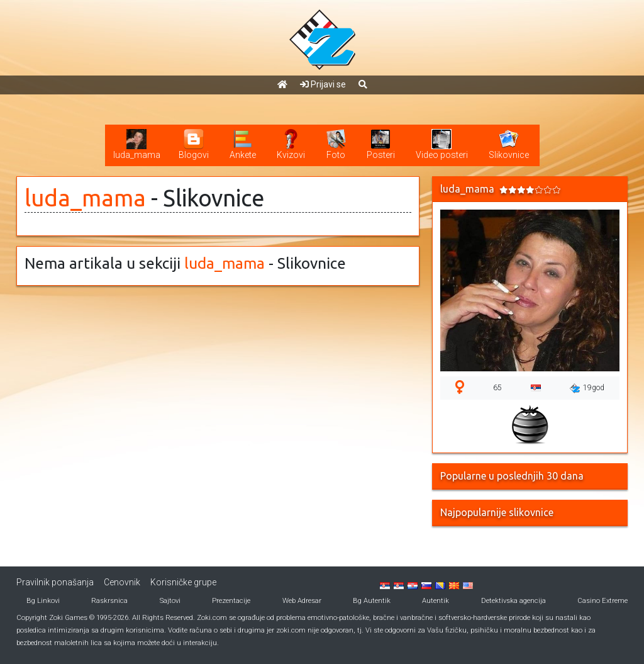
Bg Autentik (372, 601)
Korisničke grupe (183, 582)
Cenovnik (122, 582)
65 (497, 388)
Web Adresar (302, 601)
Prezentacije (231, 601)
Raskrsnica (109, 601)
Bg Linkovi (43, 601)
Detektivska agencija (514, 601)
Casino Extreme (602, 601)
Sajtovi (170, 601)
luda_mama (85, 198)
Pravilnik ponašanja (55, 582)
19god (587, 388)
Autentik (436, 601)
